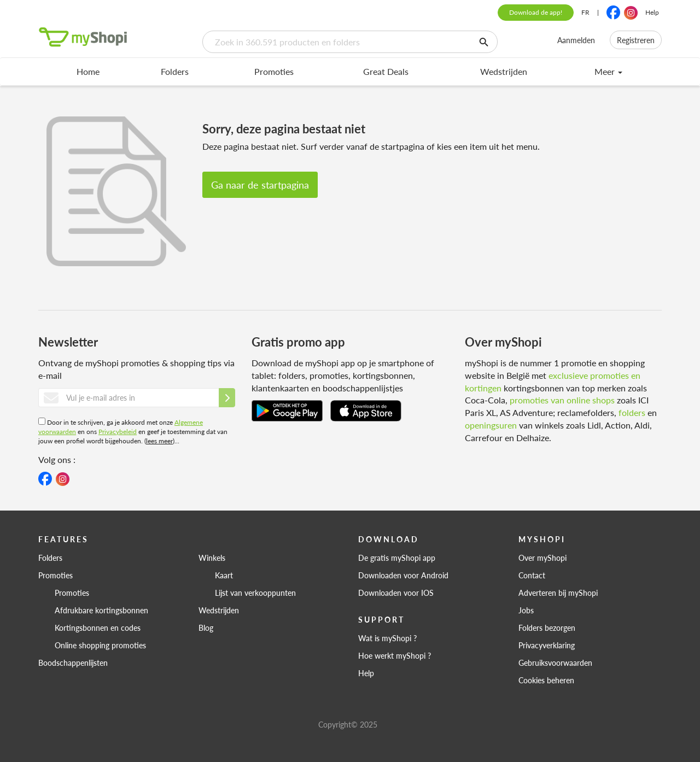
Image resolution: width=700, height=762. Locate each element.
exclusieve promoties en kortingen (553, 382)
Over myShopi (542, 558)
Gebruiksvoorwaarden (555, 663)
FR (585, 12)
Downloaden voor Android (403, 575)
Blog (206, 628)
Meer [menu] (608, 71)
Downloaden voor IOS (396, 593)
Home (88, 71)
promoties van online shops (562, 400)
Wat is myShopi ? (387, 638)
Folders (175, 71)
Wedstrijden (504, 71)
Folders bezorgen (547, 628)
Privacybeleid (118, 432)
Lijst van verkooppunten (255, 593)
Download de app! (536, 12)
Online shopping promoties (100, 645)
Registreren (636, 40)
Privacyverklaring (547, 645)
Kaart (224, 575)
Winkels (212, 558)
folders (632, 412)
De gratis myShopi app (397, 558)
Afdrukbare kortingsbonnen (101, 610)
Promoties (274, 71)
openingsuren (491, 425)
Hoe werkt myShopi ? (395, 655)
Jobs (526, 610)
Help (652, 12)
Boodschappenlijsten (73, 663)
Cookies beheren (546, 680)
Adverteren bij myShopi (558, 593)
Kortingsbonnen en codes (98, 628)
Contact (532, 575)
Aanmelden (576, 40)
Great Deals (386, 71)
